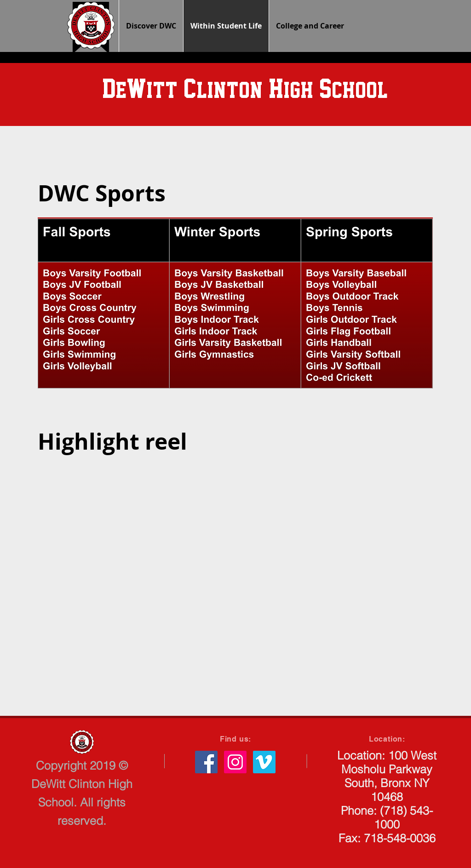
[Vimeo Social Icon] (264, 762)
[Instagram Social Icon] (235, 762)
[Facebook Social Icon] (206, 762)
